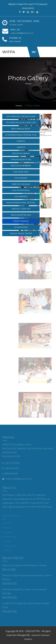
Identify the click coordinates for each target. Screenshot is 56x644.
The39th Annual (21, 221)
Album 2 (21, 141)
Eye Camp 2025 (21, 172)
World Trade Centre (21, 233)
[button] (34, 52)
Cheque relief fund (21, 159)
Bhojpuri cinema (21, 153)
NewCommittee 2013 (21, 215)
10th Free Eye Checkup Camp (21, 116)
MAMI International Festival (21, 203)
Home (19, 106)
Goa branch (21, 196)
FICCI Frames (21, 178)
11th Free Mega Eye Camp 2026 (21, 123)
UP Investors (21, 227)
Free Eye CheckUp (21, 184)
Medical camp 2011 (21, 209)
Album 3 (21, 147)
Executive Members (21, 166)
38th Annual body (21, 129)
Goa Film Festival (21, 190)
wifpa (9, 52)
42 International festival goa (21, 135)
